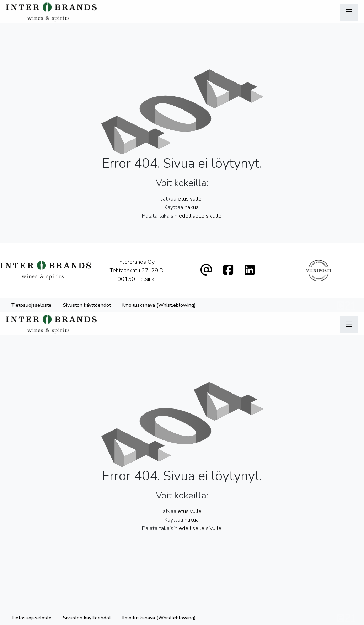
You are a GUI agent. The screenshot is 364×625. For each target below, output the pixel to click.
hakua (192, 207)
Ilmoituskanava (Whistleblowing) (159, 305)
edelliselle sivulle (200, 216)
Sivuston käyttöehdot (87, 305)
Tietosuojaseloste (31, 305)
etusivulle (190, 199)
